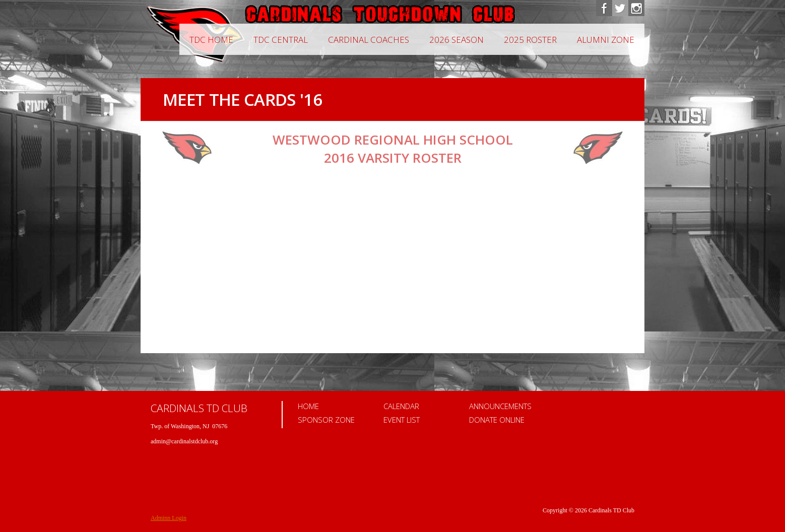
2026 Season (456, 40)
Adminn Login (169, 518)
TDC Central (281, 40)
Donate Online (497, 420)
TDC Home (211, 40)
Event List (402, 420)
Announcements (500, 406)
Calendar (401, 406)
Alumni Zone (606, 40)
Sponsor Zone (326, 420)
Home (308, 406)
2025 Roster (530, 40)
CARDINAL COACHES (369, 40)
